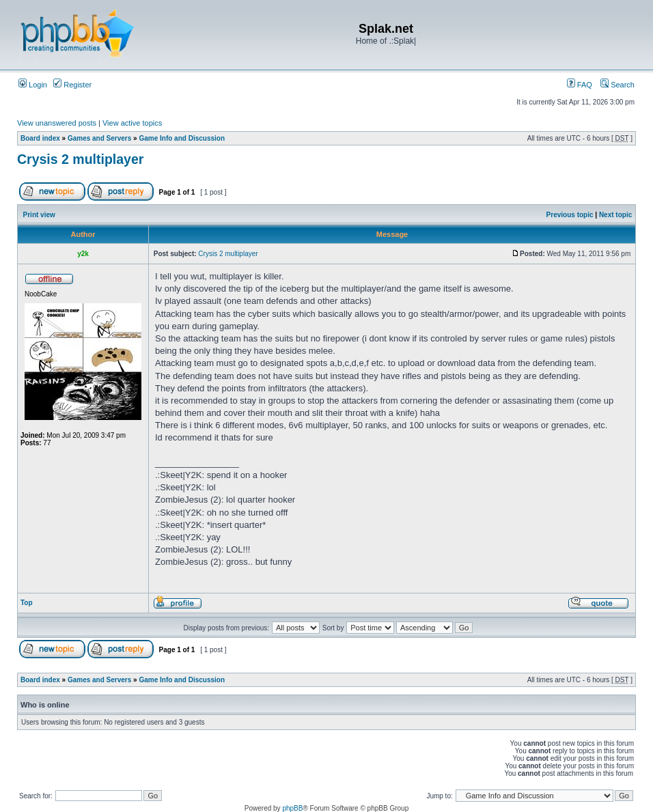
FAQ (580, 85)
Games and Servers (99, 138)
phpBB (292, 808)
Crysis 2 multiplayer (80, 159)
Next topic (615, 215)
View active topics (132, 123)
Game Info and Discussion (182, 138)
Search (617, 85)
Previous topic (570, 215)
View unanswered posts (57, 123)
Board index (40, 138)
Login (33, 85)
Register (72, 85)
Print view (39, 215)
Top (27, 603)
